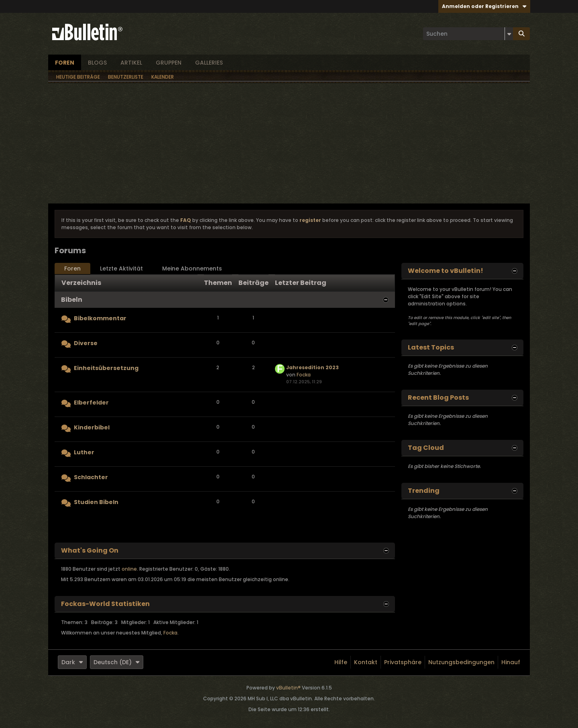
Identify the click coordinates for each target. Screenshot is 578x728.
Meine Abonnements (192, 268)
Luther (84, 452)
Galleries (209, 63)
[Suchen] (468, 34)
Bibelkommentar (100, 318)
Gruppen (169, 63)
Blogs (97, 63)
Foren (65, 63)
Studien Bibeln (96, 502)
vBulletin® (288, 688)
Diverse (86, 343)
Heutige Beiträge (78, 77)
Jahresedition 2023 (312, 367)
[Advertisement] (289, 143)
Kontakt (366, 662)
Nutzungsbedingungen (461, 662)
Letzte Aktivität (121, 268)
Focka (304, 375)
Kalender (163, 77)
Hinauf (511, 662)
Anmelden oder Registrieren (484, 6)
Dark (72, 662)
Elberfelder (91, 403)
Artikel (131, 63)
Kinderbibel (92, 427)
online (129, 569)
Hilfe (341, 662)
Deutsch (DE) (117, 662)
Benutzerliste (126, 77)
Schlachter (91, 477)
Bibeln (72, 300)
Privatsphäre (403, 662)
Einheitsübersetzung (106, 368)
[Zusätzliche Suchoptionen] (509, 34)
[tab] (72, 269)
